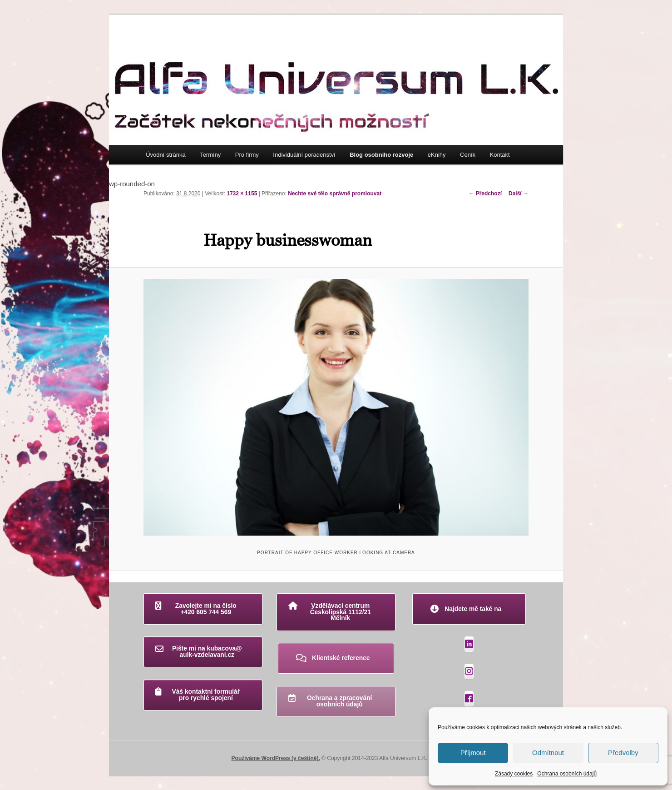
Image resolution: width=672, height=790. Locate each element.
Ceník (468, 155)
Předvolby (623, 753)
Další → (519, 194)
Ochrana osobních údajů (567, 774)
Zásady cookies (514, 774)
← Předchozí (485, 194)
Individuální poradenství (304, 155)
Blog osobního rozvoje (381, 155)
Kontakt (500, 155)
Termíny (210, 155)
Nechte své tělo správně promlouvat (335, 194)
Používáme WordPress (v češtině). (276, 758)
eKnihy (437, 155)
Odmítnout (548, 753)
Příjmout (473, 753)
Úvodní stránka (166, 155)
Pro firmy (247, 155)
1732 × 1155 (242, 194)
